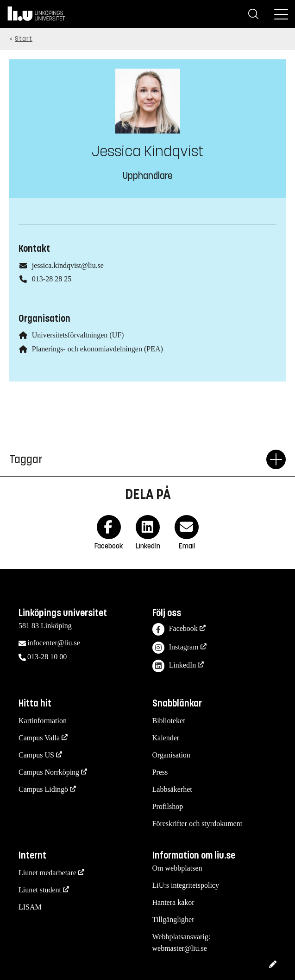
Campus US (36, 755)
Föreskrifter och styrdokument (198, 824)
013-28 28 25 (52, 279)
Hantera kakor (173, 902)
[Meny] (281, 14)
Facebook (175, 629)
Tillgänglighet (173, 920)
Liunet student (40, 890)
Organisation (171, 755)
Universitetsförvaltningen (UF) (78, 335)
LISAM (30, 907)
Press (160, 772)
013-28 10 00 (47, 657)
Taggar (138, 459)
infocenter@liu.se (54, 643)
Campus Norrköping (49, 772)
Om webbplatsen (177, 868)
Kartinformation (43, 721)
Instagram (176, 648)
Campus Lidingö (43, 789)
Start (24, 39)
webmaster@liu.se (180, 948)
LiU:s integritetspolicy (186, 885)
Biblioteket (169, 721)
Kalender (166, 738)
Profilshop (168, 806)
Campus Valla (39, 738)
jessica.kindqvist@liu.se (68, 265)
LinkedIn (174, 666)
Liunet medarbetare (47, 873)
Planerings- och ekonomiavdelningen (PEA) (97, 349)
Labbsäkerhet (172, 789)
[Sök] (253, 14)
